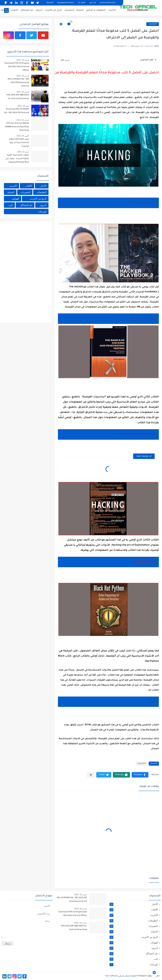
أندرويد (39, 10)
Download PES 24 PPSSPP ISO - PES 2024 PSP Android (16, 111)
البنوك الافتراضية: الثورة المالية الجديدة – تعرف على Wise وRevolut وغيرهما (17, 159)
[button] (140, 775)
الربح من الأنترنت (53, 10)
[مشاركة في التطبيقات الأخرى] (91, 775)
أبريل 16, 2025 (23, 152)
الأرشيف (50, 3)
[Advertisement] (25, 272)
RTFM (152, 702)
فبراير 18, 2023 (23, 60)
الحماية (80, 10)
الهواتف (4, 10)
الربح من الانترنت (38, 199)
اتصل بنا (82, 3)
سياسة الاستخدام (108, 3)
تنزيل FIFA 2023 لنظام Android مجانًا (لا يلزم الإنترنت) (19, 143)
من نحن (93, 3)
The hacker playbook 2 (142, 203)
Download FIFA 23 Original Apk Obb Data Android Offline (17, 67)
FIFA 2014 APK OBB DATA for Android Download (18, 97)
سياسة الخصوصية (66, 3)
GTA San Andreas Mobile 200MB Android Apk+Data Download (17, 127)
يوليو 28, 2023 (23, 106)
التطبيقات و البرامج (96, 10)
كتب (11, 205)
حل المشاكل (27, 10)
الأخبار (43, 186)
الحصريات (69, 10)
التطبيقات (42, 192)
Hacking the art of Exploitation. (136, 434)
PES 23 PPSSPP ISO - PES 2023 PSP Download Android (18, 83)
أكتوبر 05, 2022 (23, 136)
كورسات (42, 211)
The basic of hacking (143, 319)
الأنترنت (112, 10)
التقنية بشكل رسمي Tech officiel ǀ (121, 976)
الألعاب (14, 10)
